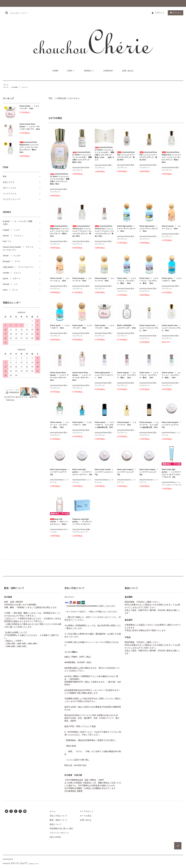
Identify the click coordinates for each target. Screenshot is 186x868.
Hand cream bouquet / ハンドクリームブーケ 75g (171, 425)
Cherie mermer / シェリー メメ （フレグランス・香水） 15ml (171, 375)
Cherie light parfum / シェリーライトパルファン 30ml (149, 229)
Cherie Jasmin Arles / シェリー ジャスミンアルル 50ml (171, 328)
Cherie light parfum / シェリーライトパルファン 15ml (104, 375)
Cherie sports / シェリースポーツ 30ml (60, 327)
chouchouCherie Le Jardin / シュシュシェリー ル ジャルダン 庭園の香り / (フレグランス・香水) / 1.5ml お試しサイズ (104, 154)
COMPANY (108, 71)
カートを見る (86, 816)
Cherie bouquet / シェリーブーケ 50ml (82, 280)
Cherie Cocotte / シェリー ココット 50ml (171, 227)
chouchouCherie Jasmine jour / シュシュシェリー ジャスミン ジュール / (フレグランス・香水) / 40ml (82, 231)
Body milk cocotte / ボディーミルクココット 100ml (59, 522)
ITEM (71, 71)
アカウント (159, 13)
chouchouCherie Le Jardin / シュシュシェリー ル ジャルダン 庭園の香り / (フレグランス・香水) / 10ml (82, 157)
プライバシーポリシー (59, 833)
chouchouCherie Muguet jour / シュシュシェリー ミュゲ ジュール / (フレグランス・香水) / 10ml (60, 231)
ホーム (6, 85)
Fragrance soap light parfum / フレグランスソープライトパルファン (82, 522)
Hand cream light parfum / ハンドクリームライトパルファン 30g (82, 472)
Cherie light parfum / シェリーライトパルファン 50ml (127, 229)
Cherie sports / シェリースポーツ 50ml (171, 280)
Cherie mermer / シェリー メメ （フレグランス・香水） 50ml (59, 425)
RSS (52, 837)
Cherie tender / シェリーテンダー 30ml (82, 327)
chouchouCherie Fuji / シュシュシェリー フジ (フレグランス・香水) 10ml (148, 156)
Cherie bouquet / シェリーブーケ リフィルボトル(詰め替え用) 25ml (149, 425)
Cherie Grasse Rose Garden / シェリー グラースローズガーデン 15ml (59, 376)
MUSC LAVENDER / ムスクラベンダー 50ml (126, 327)
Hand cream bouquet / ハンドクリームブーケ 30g (60, 472)
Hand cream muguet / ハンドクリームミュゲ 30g (149, 472)
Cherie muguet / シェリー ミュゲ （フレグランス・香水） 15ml (127, 375)
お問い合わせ (128, 71)
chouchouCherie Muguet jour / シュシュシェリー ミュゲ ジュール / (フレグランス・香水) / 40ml (29, 147)
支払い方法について (58, 816)
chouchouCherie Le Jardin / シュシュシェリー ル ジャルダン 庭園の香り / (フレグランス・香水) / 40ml (60, 179)
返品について (56, 824)
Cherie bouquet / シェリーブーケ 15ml (127, 424)
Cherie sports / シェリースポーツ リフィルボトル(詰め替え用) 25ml (104, 425)
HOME (55, 71)
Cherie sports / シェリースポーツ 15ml (82, 424)
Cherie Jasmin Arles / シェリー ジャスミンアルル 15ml (149, 328)
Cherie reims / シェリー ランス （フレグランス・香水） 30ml (149, 281)
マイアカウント (87, 811)
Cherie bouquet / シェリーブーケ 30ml (104, 280)
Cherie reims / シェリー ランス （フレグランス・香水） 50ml (126, 281)
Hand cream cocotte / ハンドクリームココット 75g (104, 472)
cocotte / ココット (20, 87)
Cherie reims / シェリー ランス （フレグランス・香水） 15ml (149, 375)
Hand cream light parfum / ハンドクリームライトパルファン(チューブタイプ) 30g (171, 473)
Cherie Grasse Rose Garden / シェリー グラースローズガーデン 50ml (30, 127)
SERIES (89, 71)
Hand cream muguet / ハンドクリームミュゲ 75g (127, 472)
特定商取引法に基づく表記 (61, 828)
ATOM (58, 837)
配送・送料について (58, 820)
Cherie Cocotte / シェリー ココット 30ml (59, 280)
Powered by (21, 863)
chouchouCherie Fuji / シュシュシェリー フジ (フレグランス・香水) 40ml (126, 156)
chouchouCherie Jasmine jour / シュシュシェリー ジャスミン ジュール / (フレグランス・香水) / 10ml (104, 231)
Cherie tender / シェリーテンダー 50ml (29, 107)
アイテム (175, 13)
